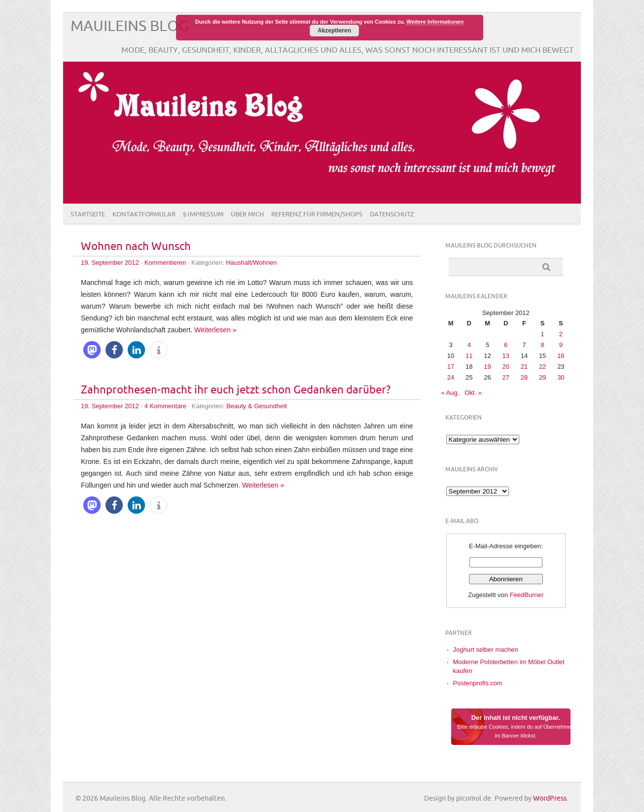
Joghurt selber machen (486, 650)
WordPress (550, 798)
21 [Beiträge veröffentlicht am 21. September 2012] (524, 367)
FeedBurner (527, 595)
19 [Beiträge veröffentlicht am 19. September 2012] (487, 367)
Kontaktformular (144, 214)
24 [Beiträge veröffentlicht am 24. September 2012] (451, 377)
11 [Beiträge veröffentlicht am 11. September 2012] (469, 356)
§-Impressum (203, 214)
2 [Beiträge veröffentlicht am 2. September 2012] (561, 334)
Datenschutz (392, 214)
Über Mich (247, 214)
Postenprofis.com (478, 683)
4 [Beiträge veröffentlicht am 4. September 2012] (469, 345)
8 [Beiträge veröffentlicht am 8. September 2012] (543, 345)
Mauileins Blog (129, 26)
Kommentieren (165, 263)
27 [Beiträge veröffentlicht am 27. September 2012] (505, 377)
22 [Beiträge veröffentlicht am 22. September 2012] (542, 367)
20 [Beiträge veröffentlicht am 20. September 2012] (505, 367)
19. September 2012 (110, 263)
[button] (92, 350)
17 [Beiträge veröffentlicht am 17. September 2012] (451, 367)
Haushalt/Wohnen (251, 263)
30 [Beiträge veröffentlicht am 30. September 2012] (561, 377)
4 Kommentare (165, 406)
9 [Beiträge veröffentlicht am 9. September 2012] (561, 345)
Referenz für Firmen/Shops (317, 214)
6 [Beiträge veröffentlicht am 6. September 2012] (506, 345)
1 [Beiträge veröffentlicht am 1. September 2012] (543, 334)
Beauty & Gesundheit (257, 406)
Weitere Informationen (435, 22)
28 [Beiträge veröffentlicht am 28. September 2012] (524, 377)
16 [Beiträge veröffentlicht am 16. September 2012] (561, 356)
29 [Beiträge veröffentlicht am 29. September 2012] (542, 377)
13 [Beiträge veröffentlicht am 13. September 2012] (505, 356)
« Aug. (450, 393)
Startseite (88, 214)
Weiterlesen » (215, 330)
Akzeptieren (334, 31)
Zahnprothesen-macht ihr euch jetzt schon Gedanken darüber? (236, 390)
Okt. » (473, 393)
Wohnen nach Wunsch (136, 247)
